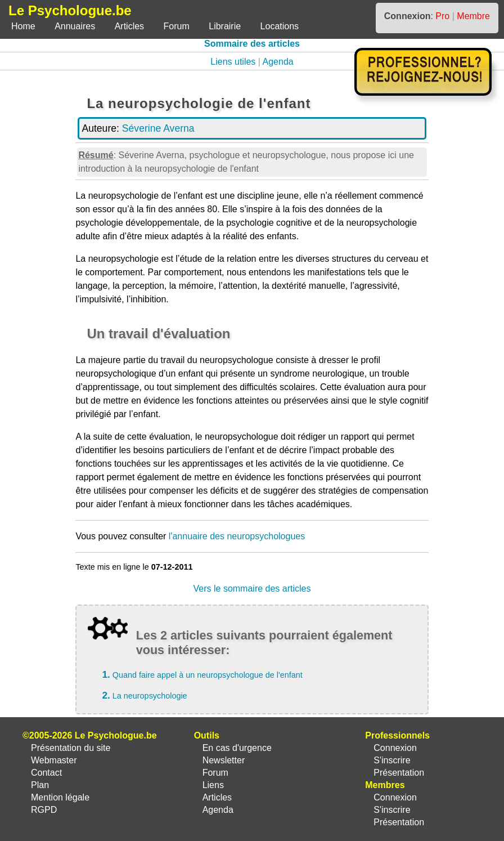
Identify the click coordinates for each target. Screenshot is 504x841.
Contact (46, 773)
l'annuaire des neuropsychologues (237, 536)
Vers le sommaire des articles (252, 589)
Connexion (395, 748)
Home (23, 26)
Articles (129, 26)
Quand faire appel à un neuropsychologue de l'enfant (208, 675)
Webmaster (54, 760)
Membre (473, 16)
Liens (213, 785)
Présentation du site (71, 748)
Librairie (225, 26)
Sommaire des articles (252, 44)
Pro (442, 16)
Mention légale (60, 797)
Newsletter (224, 760)
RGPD (44, 810)
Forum (177, 26)
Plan (40, 785)
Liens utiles (233, 62)
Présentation (399, 773)
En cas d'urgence (237, 748)
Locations (280, 26)
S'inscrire (392, 760)
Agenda (278, 62)
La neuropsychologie (150, 696)
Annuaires (75, 26)
